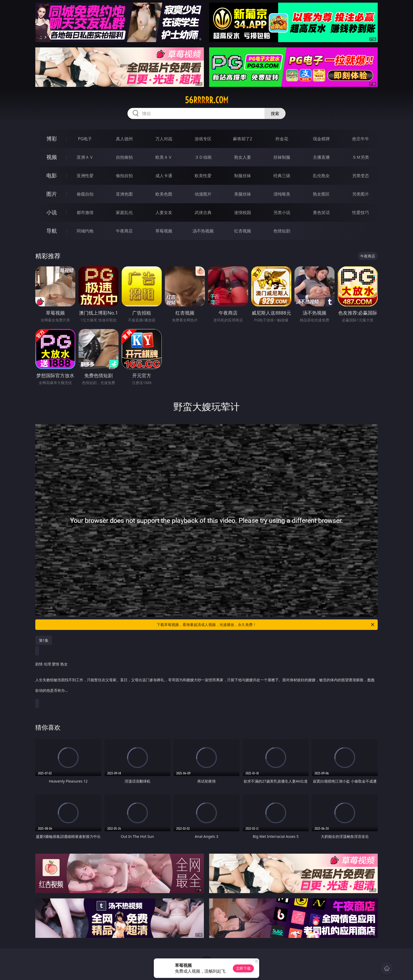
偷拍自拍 (124, 176)
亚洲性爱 (85, 176)
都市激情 (85, 212)
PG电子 (85, 139)
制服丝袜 (243, 176)
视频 (52, 157)
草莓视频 (164, 231)
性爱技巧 (361, 212)
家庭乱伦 (124, 212)
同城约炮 (85, 231)
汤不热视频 (203, 231)
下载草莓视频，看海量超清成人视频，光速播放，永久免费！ (266, 625)
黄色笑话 (321, 212)
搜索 (275, 113)
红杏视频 (243, 231)
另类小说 (282, 212)
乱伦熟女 (321, 176)
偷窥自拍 (85, 194)
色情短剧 (282, 231)
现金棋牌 (321, 139)
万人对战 (164, 139)
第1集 (44, 640)
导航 (52, 231)
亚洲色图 (124, 194)
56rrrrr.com (207, 100)
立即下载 (243, 968)
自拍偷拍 (124, 157)
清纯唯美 (282, 194)
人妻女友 (164, 212)
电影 (52, 175)
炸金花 (282, 139)
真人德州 (124, 139)
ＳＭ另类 (361, 157)
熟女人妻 (243, 157)
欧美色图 (164, 194)
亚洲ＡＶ (85, 157)
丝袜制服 (282, 157)
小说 (52, 212)
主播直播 (321, 157)
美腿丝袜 (243, 194)
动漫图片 (203, 194)
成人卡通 (164, 176)
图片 (52, 194)
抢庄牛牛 (361, 139)
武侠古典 (203, 212)
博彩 (52, 139)
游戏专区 (203, 139)
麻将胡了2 (242, 139)
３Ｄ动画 (203, 157)
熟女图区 (321, 194)
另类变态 (361, 176)
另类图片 (361, 194)
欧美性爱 (203, 176)
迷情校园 (243, 212)
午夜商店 (124, 231)
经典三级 (282, 176)
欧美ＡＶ (164, 157)
